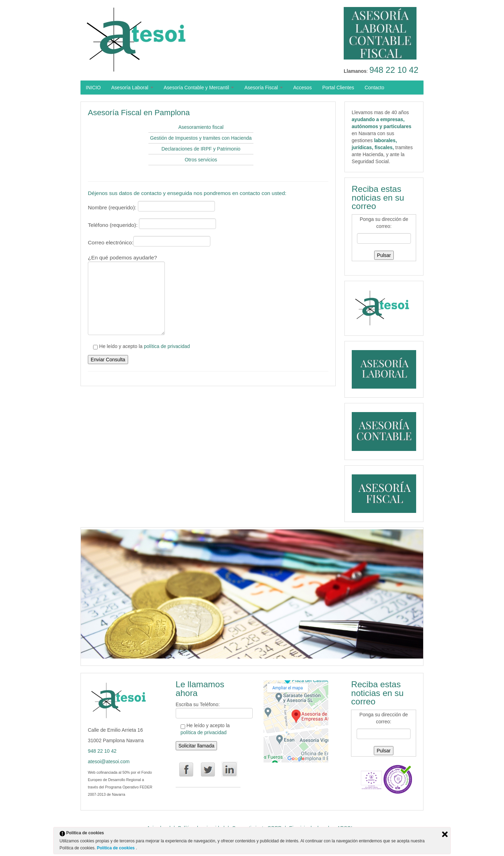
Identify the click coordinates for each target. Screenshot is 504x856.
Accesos (303, 88)
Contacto (374, 88)
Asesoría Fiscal (264, 88)
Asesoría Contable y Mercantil (199, 88)
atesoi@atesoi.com (109, 761)
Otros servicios (201, 160)
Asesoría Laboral (132, 88)
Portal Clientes (338, 88)
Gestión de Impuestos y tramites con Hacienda (201, 138)
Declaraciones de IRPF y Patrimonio (201, 149)
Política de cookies (116, 848)
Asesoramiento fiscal (201, 127)
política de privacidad (167, 346)
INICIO (93, 88)
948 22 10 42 (394, 70)
